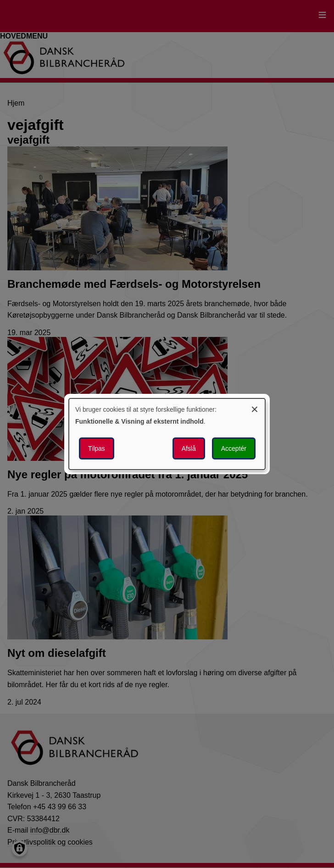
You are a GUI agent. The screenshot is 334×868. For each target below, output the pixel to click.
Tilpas (97, 448)
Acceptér (234, 448)
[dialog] (167, 434)
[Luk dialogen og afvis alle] (255, 408)
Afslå (189, 448)
